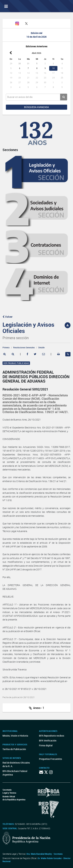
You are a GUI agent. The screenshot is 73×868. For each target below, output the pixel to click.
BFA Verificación (48, 741)
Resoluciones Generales (24, 347)
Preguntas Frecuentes (50, 759)
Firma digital (46, 745)
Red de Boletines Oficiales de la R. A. (16, 764)
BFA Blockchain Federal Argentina (15, 773)
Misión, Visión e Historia (15, 736)
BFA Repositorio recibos (52, 736)
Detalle (41, 347)
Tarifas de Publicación (14, 749)
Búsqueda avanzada (36, 107)
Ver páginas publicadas (16, 363)
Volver (8, 317)
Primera (6, 347)
